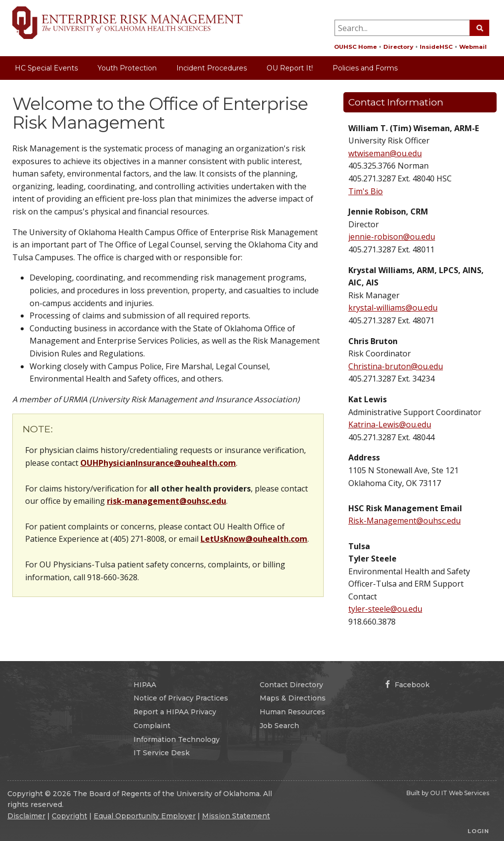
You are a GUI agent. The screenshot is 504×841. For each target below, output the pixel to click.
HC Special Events (46, 68)
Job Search (279, 726)
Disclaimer (26, 816)
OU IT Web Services (460, 793)
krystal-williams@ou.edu (393, 308)
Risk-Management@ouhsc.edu (404, 521)
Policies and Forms (365, 68)
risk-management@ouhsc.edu (167, 501)
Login (478, 831)
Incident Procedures (212, 68)
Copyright (69, 816)
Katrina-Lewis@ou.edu (390, 424)
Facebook (407, 685)
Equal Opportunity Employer (145, 816)
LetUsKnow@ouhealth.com (254, 539)
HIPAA (145, 685)
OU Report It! (290, 68)
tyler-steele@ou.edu (385, 609)
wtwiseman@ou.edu (385, 153)
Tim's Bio (366, 191)
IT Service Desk (162, 753)
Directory (398, 47)
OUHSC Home (355, 47)
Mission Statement (236, 816)
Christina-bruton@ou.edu (396, 366)
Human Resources (292, 712)
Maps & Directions (293, 698)
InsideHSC (436, 47)
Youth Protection (127, 68)
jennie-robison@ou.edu (392, 237)
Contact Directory (291, 685)
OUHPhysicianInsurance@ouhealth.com (158, 463)
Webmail (473, 47)
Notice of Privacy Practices (181, 698)
